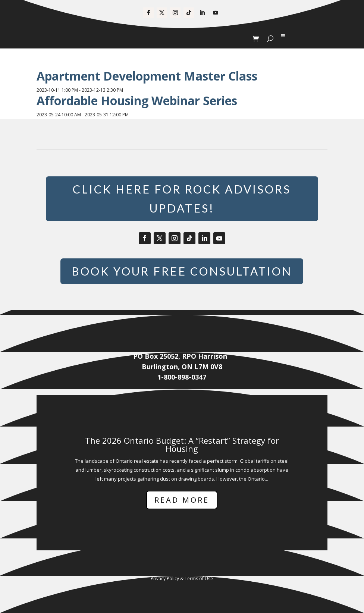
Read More (182, 500)
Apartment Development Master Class (147, 76)
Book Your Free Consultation (182, 271)
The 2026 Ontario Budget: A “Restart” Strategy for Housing (182, 444)
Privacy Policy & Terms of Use (182, 579)
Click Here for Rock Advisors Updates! (182, 199)
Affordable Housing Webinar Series (137, 100)
